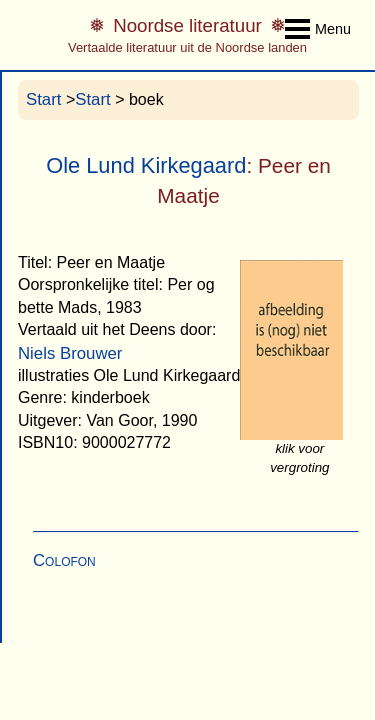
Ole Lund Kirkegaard (146, 165)
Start (43, 99)
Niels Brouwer (70, 353)
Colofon (64, 560)
